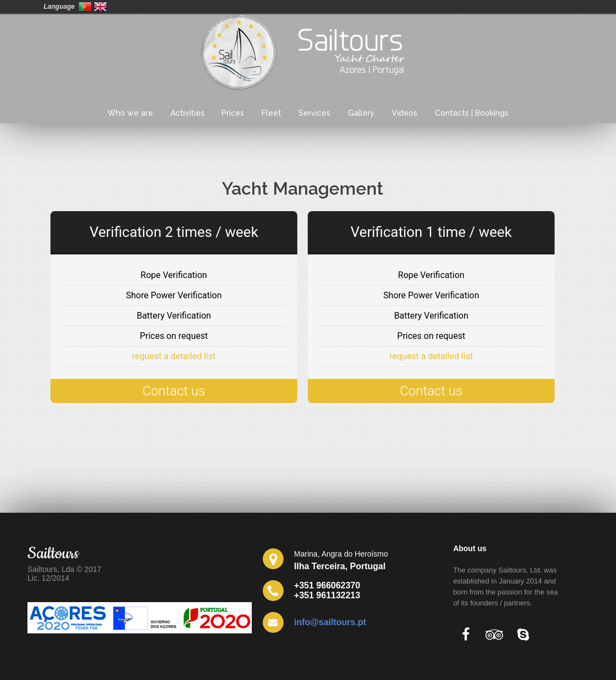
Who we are (130, 113)
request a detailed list (174, 356)
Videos (405, 113)
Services (314, 113)
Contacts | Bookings (472, 113)
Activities (188, 113)
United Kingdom (100, 7)
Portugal (85, 7)
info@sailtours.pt (330, 622)
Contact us (174, 391)
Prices (233, 113)
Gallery (361, 113)
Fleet (272, 113)
